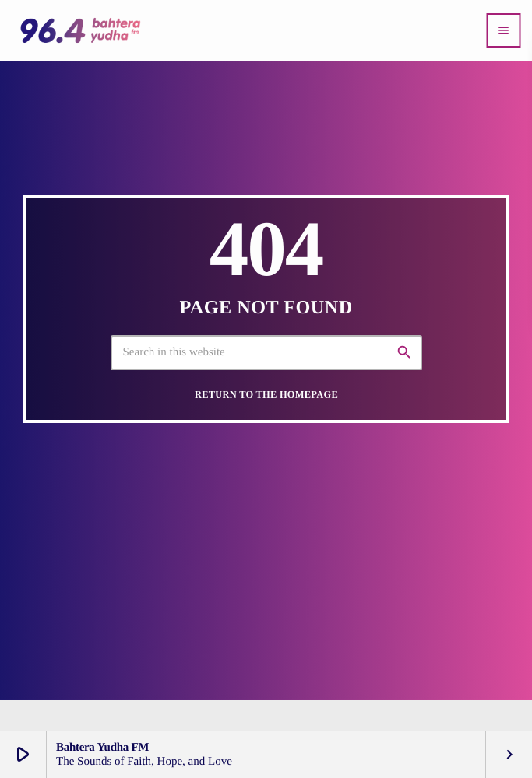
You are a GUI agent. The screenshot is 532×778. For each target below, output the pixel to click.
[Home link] (80, 30)
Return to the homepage (266, 394)
